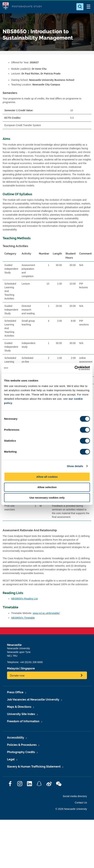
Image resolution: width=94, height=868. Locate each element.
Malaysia (13, 668)
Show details (75, 466)
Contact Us (81, 803)
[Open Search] (80, 7)
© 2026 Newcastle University (71, 809)
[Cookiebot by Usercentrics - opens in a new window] (75, 368)
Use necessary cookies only (47, 498)
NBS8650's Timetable (23, 618)
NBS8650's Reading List (24, 599)
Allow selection (47, 487)
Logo (6, 7)
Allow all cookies (47, 477)
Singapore (28, 668)
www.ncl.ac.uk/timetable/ (46, 613)
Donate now (17, 675)
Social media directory (75, 796)
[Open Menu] (88, 7)
